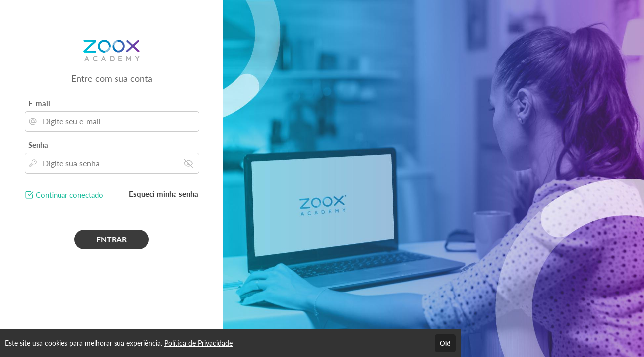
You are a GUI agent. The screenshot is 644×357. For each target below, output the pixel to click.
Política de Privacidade (198, 343)
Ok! (445, 343)
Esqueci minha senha (164, 194)
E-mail (39, 103)
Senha (38, 145)
